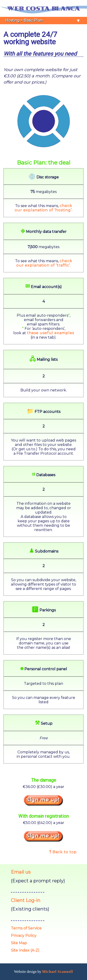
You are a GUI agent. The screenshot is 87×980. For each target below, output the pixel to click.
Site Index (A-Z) (25, 950)
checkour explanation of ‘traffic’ (44, 263)
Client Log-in (26, 900)
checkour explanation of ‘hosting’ (43, 208)
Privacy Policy (24, 936)
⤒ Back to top (63, 852)
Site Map (19, 943)
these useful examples (50, 333)
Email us (21, 872)
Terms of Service (26, 928)
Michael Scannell (58, 972)
